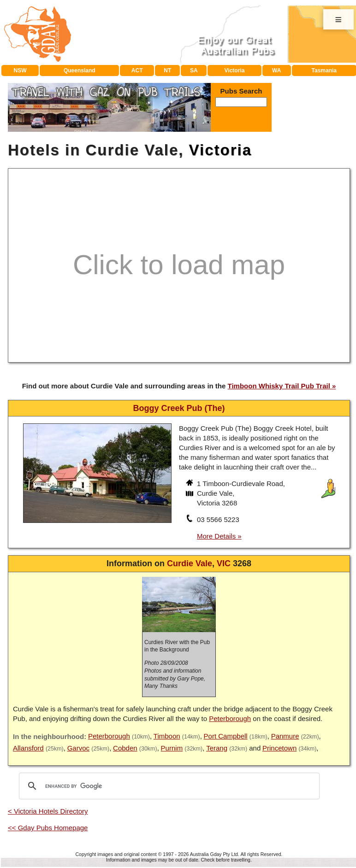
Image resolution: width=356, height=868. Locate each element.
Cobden (125, 748)
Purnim (172, 748)
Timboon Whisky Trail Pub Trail (279, 386)
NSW (20, 70)
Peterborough (230, 718)
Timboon (167, 736)
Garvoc (78, 748)
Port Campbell (226, 736)
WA (276, 70)
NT (167, 70)
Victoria (235, 70)
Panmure (285, 736)
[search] (168, 786)
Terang (217, 748)
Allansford (28, 748)
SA (194, 70)
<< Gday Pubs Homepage (48, 828)
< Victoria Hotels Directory (48, 811)
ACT (137, 70)
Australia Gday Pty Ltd (214, 854)
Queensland (80, 70)
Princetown (279, 748)
